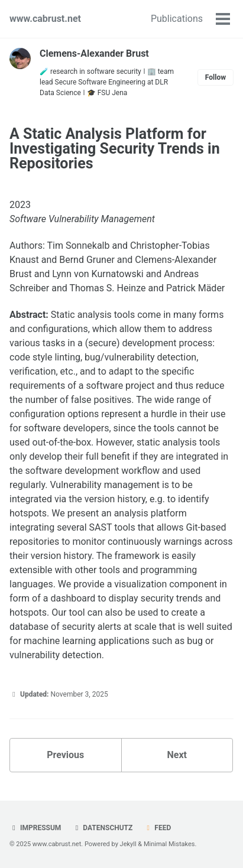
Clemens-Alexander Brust (94, 53)
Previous (65, 755)
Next (177, 755)
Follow (216, 77)
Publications (177, 19)
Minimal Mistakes (169, 844)
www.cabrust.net (45, 19)
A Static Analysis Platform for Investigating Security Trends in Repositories (115, 149)
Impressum (35, 828)
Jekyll (128, 844)
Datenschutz (102, 828)
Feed (157, 828)
